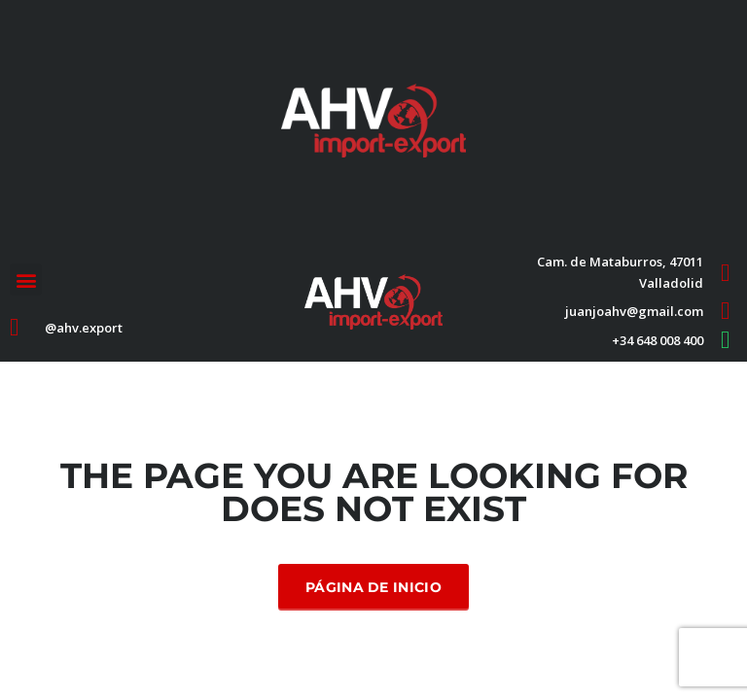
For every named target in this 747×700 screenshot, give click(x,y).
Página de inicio (373, 587)
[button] (26, 280)
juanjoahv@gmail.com (634, 311)
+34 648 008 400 (658, 340)
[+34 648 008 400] (725, 340)
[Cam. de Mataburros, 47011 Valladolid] (725, 273)
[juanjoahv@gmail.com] (725, 311)
